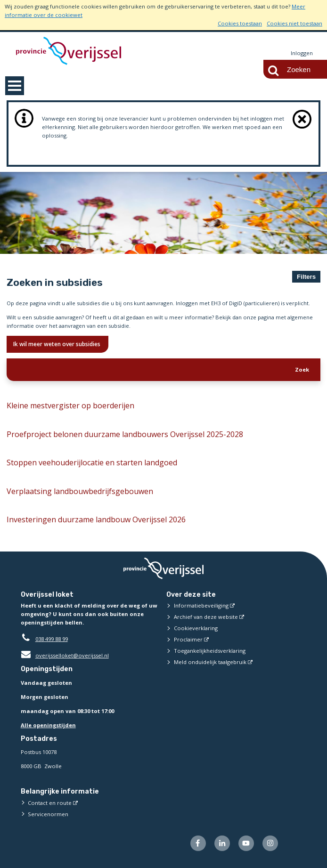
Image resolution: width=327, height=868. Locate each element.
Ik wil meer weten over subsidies (57, 344)
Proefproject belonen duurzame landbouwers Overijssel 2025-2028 (125, 434)
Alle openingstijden (48, 725)
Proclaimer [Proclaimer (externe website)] (188, 639)
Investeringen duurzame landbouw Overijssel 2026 (96, 519)
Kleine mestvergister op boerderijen (70, 406)
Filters (306, 277)
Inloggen (302, 53)
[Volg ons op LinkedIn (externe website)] (222, 843)
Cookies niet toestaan (294, 23)
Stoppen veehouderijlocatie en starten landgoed (92, 462)
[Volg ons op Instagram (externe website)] (270, 843)
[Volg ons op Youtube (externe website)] (246, 843)
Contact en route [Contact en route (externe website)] (50, 803)
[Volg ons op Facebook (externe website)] (198, 843)
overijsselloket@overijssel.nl (65, 655)
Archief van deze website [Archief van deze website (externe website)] (206, 617)
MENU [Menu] (15, 86)
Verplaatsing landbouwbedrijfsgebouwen (80, 491)
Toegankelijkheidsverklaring (210, 651)
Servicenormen (48, 814)
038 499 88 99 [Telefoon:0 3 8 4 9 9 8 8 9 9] (52, 639)
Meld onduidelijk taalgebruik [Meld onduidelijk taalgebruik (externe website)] (210, 662)
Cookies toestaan (240, 23)
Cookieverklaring (196, 628)
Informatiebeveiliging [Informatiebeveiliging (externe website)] (201, 605)
